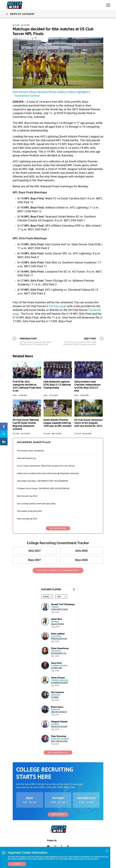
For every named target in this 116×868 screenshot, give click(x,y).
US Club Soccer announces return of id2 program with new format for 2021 (89, 423)
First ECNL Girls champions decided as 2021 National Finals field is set (27, 386)
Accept (17, 864)
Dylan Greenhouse (60, 648)
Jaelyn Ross (56, 619)
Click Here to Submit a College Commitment (58, 570)
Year (59, 596)
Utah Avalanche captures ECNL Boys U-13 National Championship (57, 385)
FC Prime (55, 697)
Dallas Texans (57, 624)
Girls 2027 (35, 551)
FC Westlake (56, 668)
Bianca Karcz (57, 707)
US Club (16, 25)
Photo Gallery (57, 92)
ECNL (15, 395)
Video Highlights (78, 92)
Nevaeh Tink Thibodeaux (63, 604)
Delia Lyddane (58, 634)
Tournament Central (27, 96)
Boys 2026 (81, 560)
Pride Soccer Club (59, 639)
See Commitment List (58, 753)
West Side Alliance (59, 741)
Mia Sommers (58, 692)
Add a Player (58, 814)
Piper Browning (59, 736)
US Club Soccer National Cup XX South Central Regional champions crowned (26, 424)
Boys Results (39, 92)
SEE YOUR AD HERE (58, 528)
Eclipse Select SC (59, 653)
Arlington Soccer (59, 727)
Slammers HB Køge (59, 683)
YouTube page (58, 306)
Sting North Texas (59, 609)
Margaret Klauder (59, 722)
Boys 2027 (35, 560)
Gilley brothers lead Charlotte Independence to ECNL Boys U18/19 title (87, 386)
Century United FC (59, 712)
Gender (46, 596)
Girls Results (21, 92)
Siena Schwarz (58, 678)
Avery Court (56, 663)
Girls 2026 (81, 551)
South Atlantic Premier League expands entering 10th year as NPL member (58, 423)
